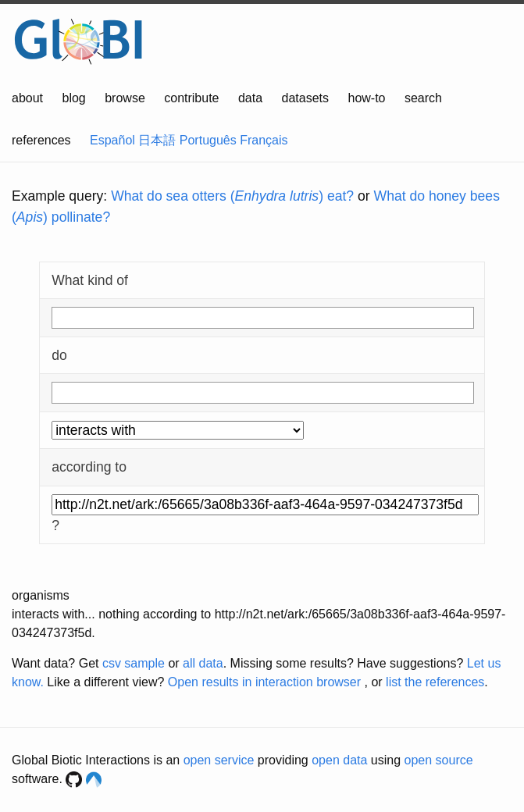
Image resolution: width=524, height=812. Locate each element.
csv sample (134, 663)
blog (74, 98)
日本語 (157, 140)
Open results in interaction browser (264, 682)
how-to (366, 98)
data (250, 98)
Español (112, 140)
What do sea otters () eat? (232, 196)
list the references (435, 682)
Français (264, 140)
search (423, 98)
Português (208, 140)
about (27, 98)
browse (125, 98)
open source (439, 760)
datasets (305, 98)
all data (203, 663)
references (41, 140)
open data (339, 760)
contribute (191, 98)
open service (219, 760)
